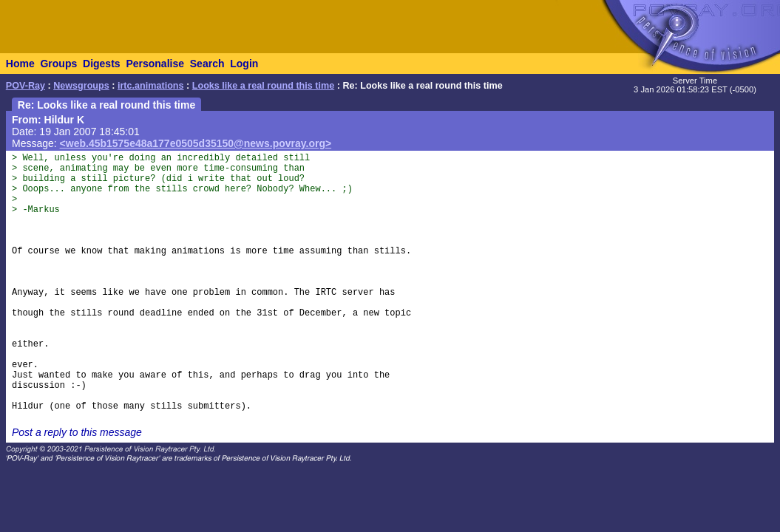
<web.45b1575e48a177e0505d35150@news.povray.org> (196, 143)
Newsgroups (81, 86)
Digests (102, 64)
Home (20, 64)
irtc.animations (151, 86)
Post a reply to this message (77, 432)
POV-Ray (26, 86)
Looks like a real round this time (263, 86)
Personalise (155, 64)
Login (244, 64)
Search (207, 64)
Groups (58, 64)
